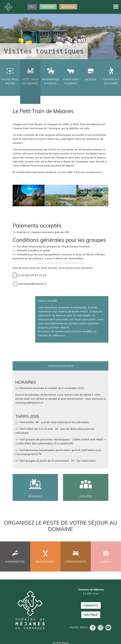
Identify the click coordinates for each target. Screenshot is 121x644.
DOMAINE (68, 7)
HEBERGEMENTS (76, 561)
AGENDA (106, 561)
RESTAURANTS (45, 561)
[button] (116, 6)
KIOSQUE (91, 79)
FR (31, 7)
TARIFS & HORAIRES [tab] (61, 366)
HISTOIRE (48, 7)
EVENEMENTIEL (15, 561)
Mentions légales (61, 643)
